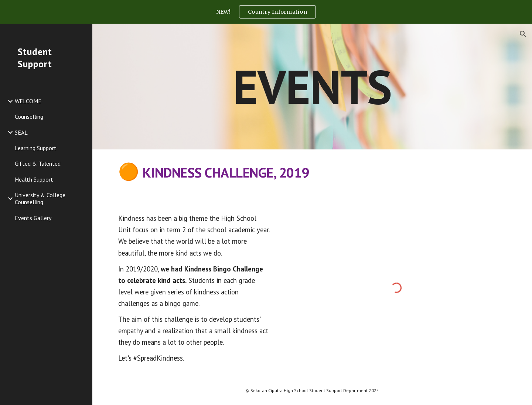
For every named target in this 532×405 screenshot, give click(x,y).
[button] (523, 34)
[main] (312, 87)
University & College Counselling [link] (40, 198)
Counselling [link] (29, 117)
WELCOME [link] (28, 101)
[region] (266, 12)
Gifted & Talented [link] (38, 163)
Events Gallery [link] (33, 218)
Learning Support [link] (36, 148)
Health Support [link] (34, 179)
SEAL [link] (21, 132)
